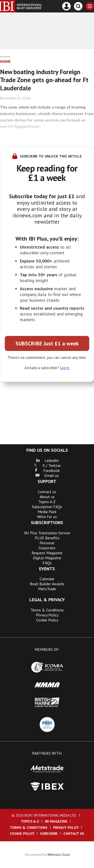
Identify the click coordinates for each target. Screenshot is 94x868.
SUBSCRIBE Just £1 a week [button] (47, 343)
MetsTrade (47, 589)
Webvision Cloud (59, 855)
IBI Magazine (56, 821)
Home (5, 61)
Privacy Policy (47, 615)
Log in (65, 368)
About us (47, 497)
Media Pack (47, 512)
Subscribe (49, 834)
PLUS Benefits (47, 538)
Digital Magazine (47, 558)
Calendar (47, 579)
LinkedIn (47, 460)
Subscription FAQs (47, 507)
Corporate (47, 548)
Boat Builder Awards (47, 584)
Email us (47, 475)
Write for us (47, 517)
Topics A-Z (47, 502)
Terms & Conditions (47, 610)
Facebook (47, 470)
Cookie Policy (47, 620)
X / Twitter (47, 465)
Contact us (47, 492)
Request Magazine (47, 553)
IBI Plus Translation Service (47, 533)
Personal (47, 543)
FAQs (47, 563)
